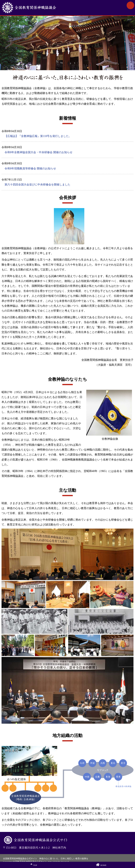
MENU (130, 5)
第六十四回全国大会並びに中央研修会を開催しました (37, 185)
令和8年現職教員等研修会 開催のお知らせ (30, 168)
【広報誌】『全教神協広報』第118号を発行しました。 (38, 136)
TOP (34, 865)
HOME (101, 865)
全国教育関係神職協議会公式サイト (40, 8)
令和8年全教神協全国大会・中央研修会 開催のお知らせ (39, 152)
